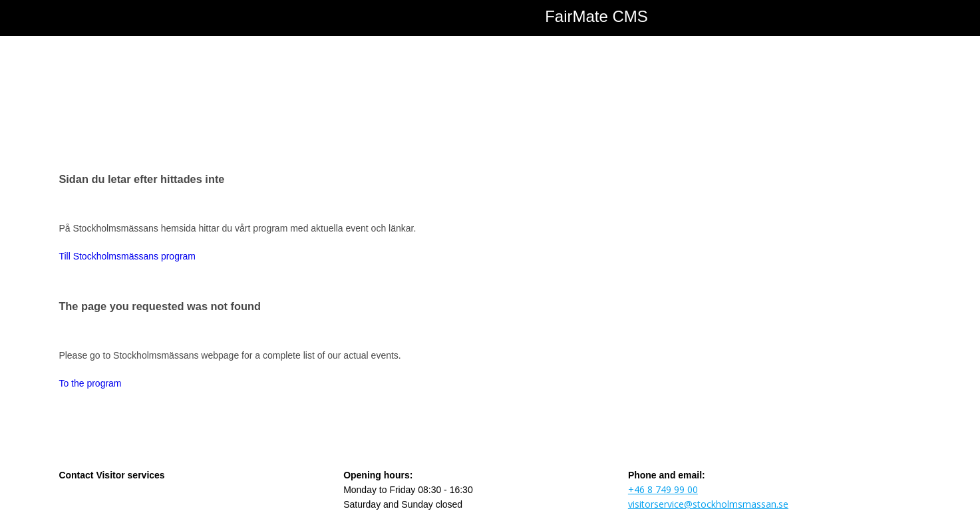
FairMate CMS (596, 16)
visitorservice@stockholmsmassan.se (708, 504)
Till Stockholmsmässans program (127, 256)
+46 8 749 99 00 (663, 489)
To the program (90, 383)
